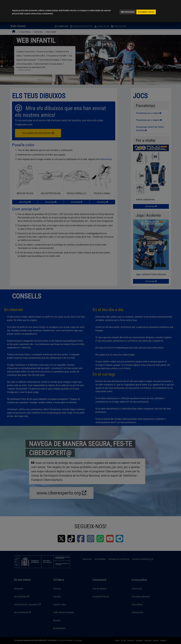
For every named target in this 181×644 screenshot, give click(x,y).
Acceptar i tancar (146, 12)
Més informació (128, 12)
